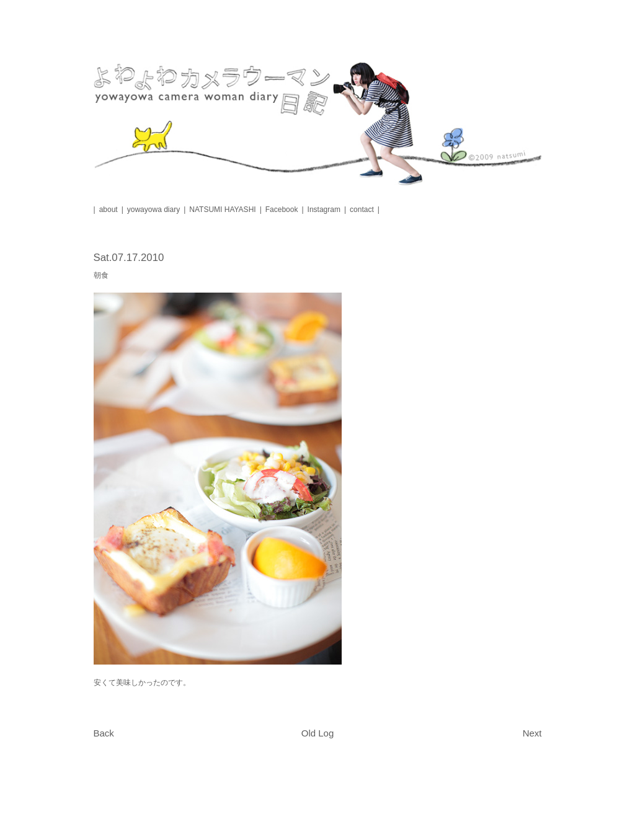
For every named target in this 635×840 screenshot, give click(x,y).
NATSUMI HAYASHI (222, 210)
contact (362, 210)
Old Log (318, 733)
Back (104, 733)
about (109, 210)
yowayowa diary (153, 210)
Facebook (282, 210)
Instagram (324, 210)
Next (532, 733)
